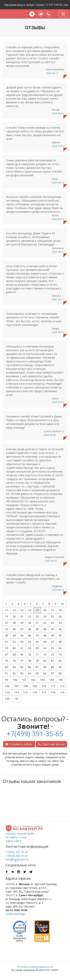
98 (60, 673)
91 (7, 673)
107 (16, 686)
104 (52, 680)
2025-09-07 (51, 561)
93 (22, 673)
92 (14, 673)
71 (37, 654)
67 (7, 654)
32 (45, 623)
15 (37, 610)
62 (29, 648)
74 (60, 654)
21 (22, 616)
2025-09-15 (58, 183)
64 (45, 648)
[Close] (67, 5)
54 (29, 642)
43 (7, 635)
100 (15, 680)
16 (45, 610)
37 (22, 629)
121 (16, 699)
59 (7, 648)
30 (29, 623)
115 (26, 692)
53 (22, 642)
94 (29, 673)
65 (52, 648)
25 (52, 616)
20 (14, 616)
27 (7, 623)
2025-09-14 (58, 219)
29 (22, 623)
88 (45, 667)
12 (14, 610)
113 (7, 692)
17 (52, 610)
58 (60, 642)
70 (29, 654)
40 (45, 629)
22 (29, 616)
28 (14, 623)
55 (37, 642)
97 (52, 673)
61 (22, 648)
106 (7, 686)
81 (52, 661)
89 (52, 667)
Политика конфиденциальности (35, 967)
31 (37, 623)
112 (62, 686)
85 (22, 667)
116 (35, 692)
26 (60, 616)
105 (61, 680)
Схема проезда (15, 914)
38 (29, 629)
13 (22, 610)
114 (16, 692)
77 (22, 661)
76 (14, 661)
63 (37, 648)
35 (7, 629)
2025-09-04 (58, 590)
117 (44, 692)
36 (14, 629)
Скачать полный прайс (20, 833)
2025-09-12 (58, 252)
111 (53, 686)
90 (60, 667)
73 (52, 654)
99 (7, 680)
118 (53, 692)
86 (29, 667)
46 (29, 635)
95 (37, 673)
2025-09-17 (52, 73)
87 (37, 667)
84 (14, 667)
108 (26, 686)
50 (60, 635)
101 (24, 680)
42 (60, 629)
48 (45, 635)
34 (60, 623)
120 (7, 699)
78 (29, 661)
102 (33, 680)
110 (44, 686)
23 (37, 616)
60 (14, 648)
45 (22, 635)
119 (62, 692)
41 (52, 629)
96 (45, 673)
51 (7, 642)
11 (7, 610)
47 (37, 635)
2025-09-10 (58, 332)
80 (45, 661)
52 (14, 642)
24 (45, 616)
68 (14, 654)
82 (60, 661)
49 (52, 635)
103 (42, 680)
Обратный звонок (51, 744)
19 (7, 616)
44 (14, 635)
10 (62, 604)
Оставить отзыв (16, 837)
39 (37, 629)
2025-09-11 (58, 300)
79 (37, 661)
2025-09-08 (50, 435)
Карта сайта (13, 841)
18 (60, 610)
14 (29, 610)
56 (45, 642)
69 (22, 654)
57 (52, 642)
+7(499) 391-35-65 (35, 734)
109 (35, 686)
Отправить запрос (19, 744)
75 (7, 661)
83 (7, 667)
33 (52, 623)
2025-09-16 (58, 113)
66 (60, 648)
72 (45, 654)
